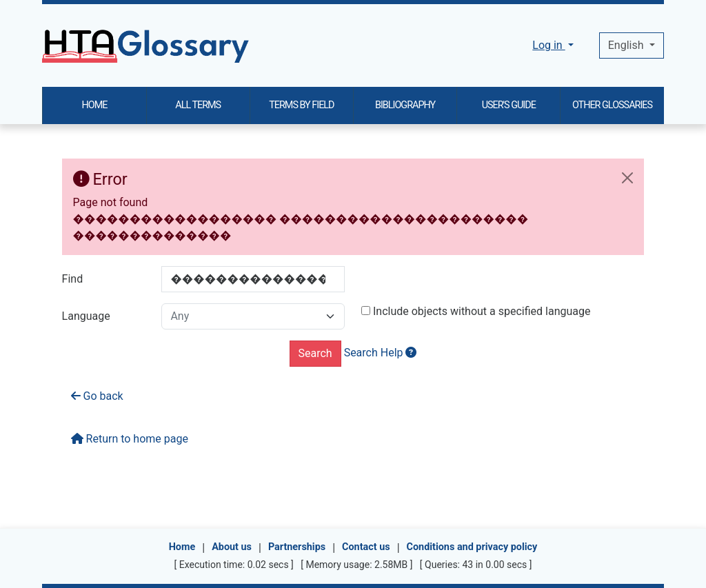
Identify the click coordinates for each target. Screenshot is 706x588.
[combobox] (253, 316)
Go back (97, 396)
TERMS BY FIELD (301, 105)
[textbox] (253, 316)
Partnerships (297, 547)
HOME (95, 105)
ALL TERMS (198, 105)
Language (86, 316)
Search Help (381, 353)
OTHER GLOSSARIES (612, 105)
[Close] (627, 178)
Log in (548, 45)
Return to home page (130, 439)
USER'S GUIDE (509, 105)
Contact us (366, 547)
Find (73, 279)
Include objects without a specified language (476, 311)
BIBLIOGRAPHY (405, 105)
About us (232, 547)
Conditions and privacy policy (472, 547)
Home (182, 547)
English (627, 45)
